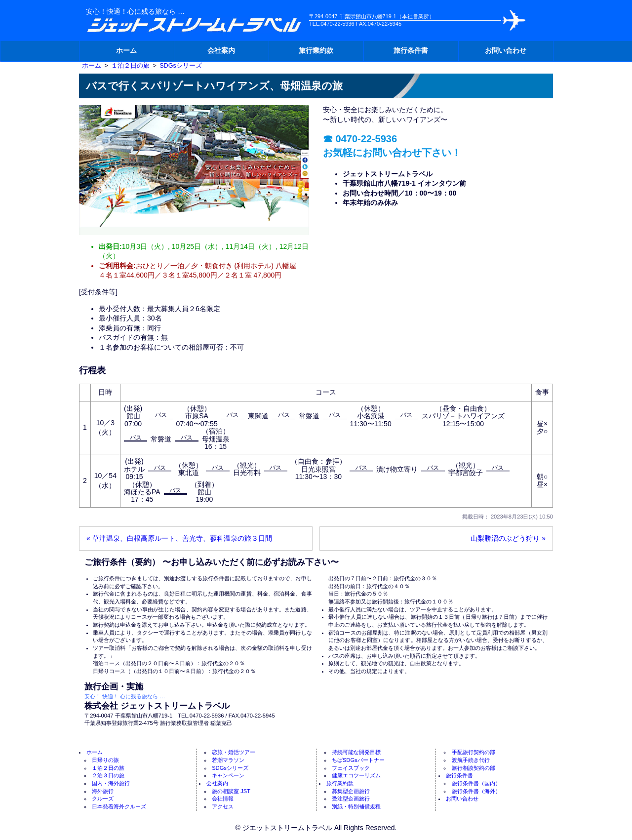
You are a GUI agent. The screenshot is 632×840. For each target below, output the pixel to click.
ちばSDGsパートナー (358, 760)
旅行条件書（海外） (476, 791)
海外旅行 (103, 791)
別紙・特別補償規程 (356, 806)
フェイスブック (351, 768)
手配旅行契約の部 (474, 752)
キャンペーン (228, 775)
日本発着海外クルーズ (119, 806)
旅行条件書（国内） (476, 783)
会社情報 (223, 799)
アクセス (223, 806)
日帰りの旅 (105, 760)
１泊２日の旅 (108, 768)
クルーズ (103, 799)
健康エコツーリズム (356, 775)
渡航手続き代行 (471, 760)
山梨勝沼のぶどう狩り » (508, 538)
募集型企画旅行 (351, 791)
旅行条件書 (411, 50)
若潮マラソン (228, 760)
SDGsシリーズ (230, 768)
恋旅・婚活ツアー (234, 752)
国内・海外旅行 (111, 783)
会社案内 (221, 50)
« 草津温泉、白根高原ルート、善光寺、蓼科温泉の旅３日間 (179, 538)
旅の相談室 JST (231, 791)
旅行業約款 (316, 50)
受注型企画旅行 (351, 799)
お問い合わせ (506, 50)
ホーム (126, 50)
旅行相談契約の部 (474, 768)
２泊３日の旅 (108, 775)
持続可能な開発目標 (356, 752)
